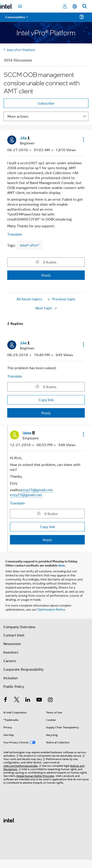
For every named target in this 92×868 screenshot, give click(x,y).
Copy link (46, 400)
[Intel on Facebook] (5, 700)
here (62, 565)
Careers (10, 661)
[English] (75, 6)
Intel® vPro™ (29, 245)
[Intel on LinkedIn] (28, 700)
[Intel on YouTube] (39, 700)
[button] (83, 139)
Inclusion (11, 678)
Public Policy (14, 686)
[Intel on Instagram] (50, 700)
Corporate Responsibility (24, 669)
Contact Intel (14, 635)
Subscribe (46, 103)
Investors (11, 652)
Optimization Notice (51, 609)
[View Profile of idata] (29, 433)
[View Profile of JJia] (25, 138)
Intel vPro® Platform (21, 50)
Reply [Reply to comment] (46, 413)
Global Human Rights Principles (35, 776)
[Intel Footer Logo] (9, 820)
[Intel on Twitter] (17, 700)
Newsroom (12, 644)
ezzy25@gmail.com (37, 490)
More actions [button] (18, 116)
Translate (15, 234)
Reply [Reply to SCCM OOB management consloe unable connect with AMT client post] (46, 275)
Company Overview (19, 627)
